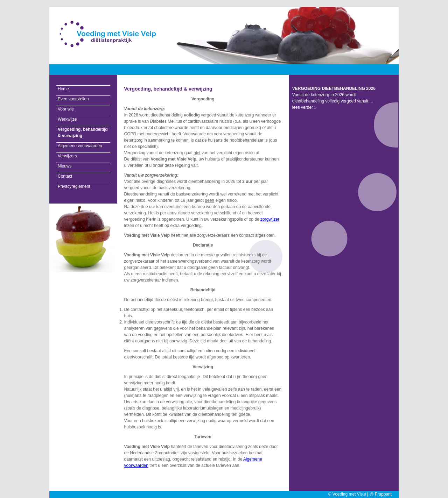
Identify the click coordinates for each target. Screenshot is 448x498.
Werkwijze (67, 119)
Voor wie (66, 109)
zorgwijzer (270, 219)
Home (63, 89)
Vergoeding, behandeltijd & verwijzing (83, 133)
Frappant (383, 494)
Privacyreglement (74, 186)
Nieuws (65, 166)
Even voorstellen (73, 99)
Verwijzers (67, 156)
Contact (65, 176)
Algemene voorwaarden (80, 146)
